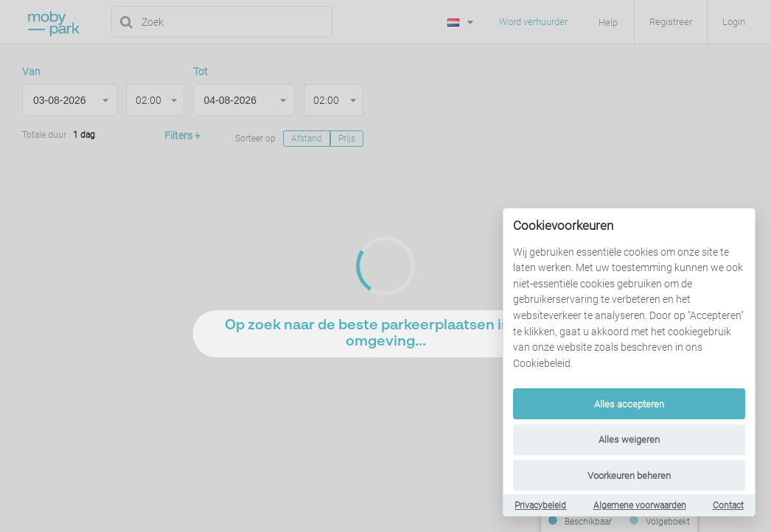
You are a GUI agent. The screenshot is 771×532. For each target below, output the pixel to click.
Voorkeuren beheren (629, 476)
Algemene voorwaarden (640, 505)
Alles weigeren (629, 440)
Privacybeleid (540, 505)
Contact (728, 505)
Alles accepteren (629, 404)
